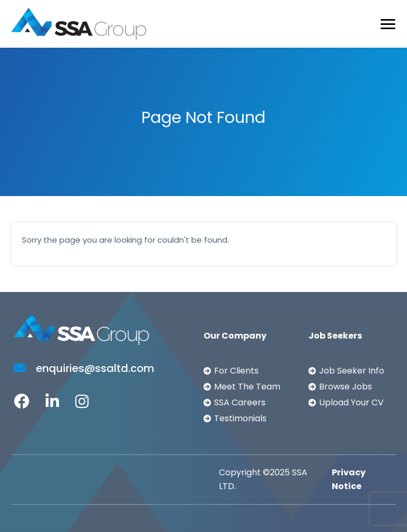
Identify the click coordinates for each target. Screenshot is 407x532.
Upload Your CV (351, 402)
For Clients (236, 371)
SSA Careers (240, 402)
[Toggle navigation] (388, 24)
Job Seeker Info (352, 371)
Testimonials (240, 418)
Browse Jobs (346, 387)
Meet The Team (247, 387)
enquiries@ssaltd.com (84, 368)
